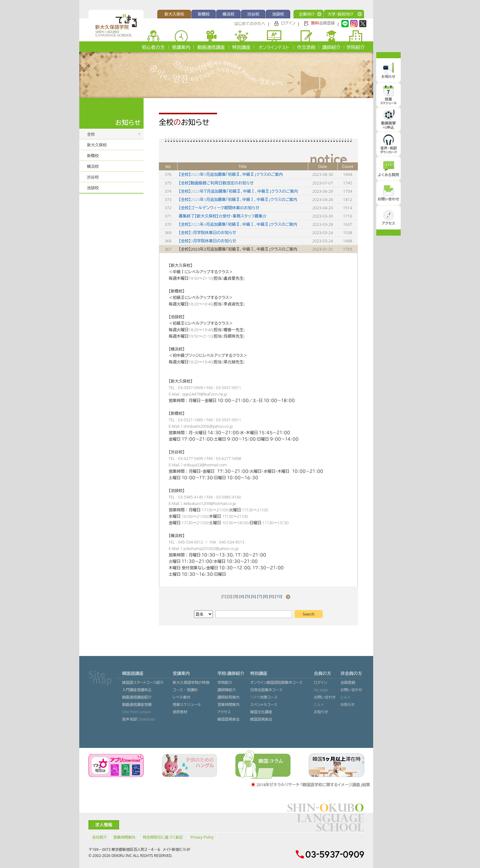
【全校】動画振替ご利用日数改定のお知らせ (216, 183)
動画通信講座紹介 (137, 697)
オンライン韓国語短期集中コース (276, 682)
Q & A (319, 705)
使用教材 (180, 712)
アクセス (224, 712)
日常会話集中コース (266, 690)
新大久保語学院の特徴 (191, 682)
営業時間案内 (228, 705)
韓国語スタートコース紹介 (143, 682)
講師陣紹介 (227, 690)
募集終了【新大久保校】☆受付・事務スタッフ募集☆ (223, 216)
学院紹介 (356, 47)
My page (321, 690)
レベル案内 (182, 697)
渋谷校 (253, 14)
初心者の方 (153, 47)
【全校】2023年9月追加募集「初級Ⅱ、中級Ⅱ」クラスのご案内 (231, 174)
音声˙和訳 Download (138, 719)
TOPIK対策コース (264, 697)
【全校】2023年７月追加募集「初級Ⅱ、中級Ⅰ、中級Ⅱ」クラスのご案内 (238, 191)
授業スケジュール (187, 705)
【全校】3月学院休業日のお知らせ (208, 233)
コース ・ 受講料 (185, 690)
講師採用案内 (228, 697)
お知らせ (321, 712)
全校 (91, 134)
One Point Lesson (137, 712)
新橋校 (204, 14)
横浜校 (229, 14)
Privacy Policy (202, 837)
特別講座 (242, 47)
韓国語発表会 (228, 719)
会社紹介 (99, 837)
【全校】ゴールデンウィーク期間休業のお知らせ (219, 208)
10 (278, 596)
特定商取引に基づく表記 (163, 837)
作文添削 (306, 47)
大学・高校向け (340, 14)
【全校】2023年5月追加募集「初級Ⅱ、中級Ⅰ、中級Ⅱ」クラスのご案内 (238, 199)
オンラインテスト (274, 47)
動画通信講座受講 (137, 705)
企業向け (307, 14)
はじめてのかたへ (250, 24)
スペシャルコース (264, 705)
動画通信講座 (211, 47)
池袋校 (278, 14)
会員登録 (323, 23)
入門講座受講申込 (137, 690)
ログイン (288, 23)
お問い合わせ (325, 697)
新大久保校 (174, 14)
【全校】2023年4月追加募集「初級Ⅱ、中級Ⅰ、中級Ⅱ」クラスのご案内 (238, 224)
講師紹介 (332, 47)
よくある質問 (389, 175)
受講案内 (181, 47)
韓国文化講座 (261, 712)
